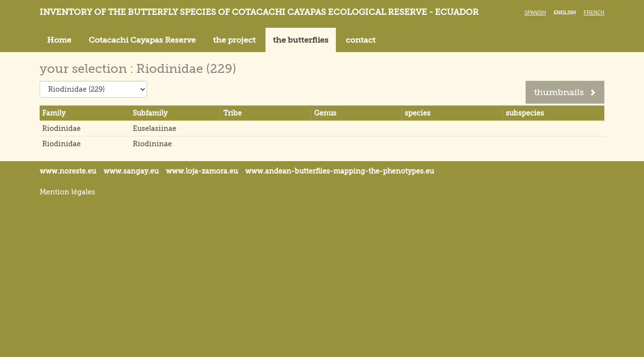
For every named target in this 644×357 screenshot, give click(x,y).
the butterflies (301, 40)
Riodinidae (61, 128)
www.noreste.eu (68, 171)
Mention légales (67, 192)
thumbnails (565, 92)
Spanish (535, 13)
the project (234, 40)
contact (361, 40)
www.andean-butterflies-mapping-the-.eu (340, 171)
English (565, 13)
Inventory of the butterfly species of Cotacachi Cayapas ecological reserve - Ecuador (259, 12)
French (594, 13)
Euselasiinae (155, 128)
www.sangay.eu (131, 171)
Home (59, 40)
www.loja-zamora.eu (202, 171)
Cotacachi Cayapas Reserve (142, 40)
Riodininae (152, 144)
